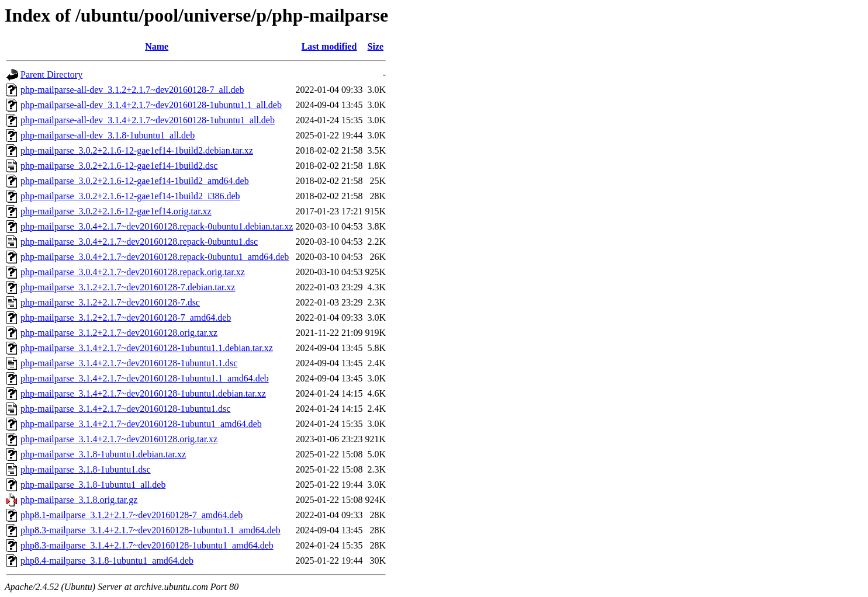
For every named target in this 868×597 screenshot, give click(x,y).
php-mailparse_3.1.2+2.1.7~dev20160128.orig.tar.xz (119, 333)
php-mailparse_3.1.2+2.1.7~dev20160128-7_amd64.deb (126, 317)
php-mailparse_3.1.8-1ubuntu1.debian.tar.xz (103, 454)
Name (157, 46)
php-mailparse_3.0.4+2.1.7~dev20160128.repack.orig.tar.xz (133, 272)
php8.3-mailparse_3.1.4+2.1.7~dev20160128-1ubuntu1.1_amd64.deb (151, 530)
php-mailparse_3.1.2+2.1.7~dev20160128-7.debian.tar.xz (128, 287)
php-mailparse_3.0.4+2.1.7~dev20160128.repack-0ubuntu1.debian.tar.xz (157, 226)
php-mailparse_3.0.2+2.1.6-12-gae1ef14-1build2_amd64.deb (135, 181)
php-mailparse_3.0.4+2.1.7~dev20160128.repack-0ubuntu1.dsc (139, 242)
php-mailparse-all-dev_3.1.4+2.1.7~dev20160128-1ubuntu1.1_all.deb (151, 105)
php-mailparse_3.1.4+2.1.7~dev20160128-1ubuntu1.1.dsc (129, 363)
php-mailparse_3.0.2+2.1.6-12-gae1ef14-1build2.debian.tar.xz (137, 150)
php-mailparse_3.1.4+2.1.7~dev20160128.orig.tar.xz (119, 439)
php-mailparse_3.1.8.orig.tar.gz (79, 500)
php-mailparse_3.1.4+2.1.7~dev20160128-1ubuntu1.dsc (125, 409)
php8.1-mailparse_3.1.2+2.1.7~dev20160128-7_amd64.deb (132, 515)
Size (376, 46)
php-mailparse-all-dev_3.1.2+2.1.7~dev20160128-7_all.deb (132, 90)
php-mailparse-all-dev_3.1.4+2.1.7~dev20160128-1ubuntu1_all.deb (148, 120)
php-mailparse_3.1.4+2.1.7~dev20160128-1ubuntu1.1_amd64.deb (145, 378)
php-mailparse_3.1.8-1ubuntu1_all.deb (93, 485)
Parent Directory (51, 74)
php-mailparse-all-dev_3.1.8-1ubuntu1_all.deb (108, 135)
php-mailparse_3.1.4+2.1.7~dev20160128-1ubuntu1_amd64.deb (141, 424)
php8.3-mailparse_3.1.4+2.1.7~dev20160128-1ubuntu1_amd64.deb (147, 545)
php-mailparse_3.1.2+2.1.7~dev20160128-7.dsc (110, 302)
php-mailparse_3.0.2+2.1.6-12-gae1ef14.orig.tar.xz (116, 211)
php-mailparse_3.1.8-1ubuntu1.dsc (86, 469)
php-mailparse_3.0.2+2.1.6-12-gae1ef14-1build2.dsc (119, 166)
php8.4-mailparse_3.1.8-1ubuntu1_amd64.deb (107, 560)
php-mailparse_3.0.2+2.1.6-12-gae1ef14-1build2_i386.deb (130, 196)
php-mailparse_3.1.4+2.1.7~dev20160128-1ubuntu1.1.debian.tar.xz (147, 348)
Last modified (329, 46)
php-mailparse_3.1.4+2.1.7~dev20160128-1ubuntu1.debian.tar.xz (143, 393)
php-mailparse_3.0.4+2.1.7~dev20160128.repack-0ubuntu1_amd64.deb (155, 257)
